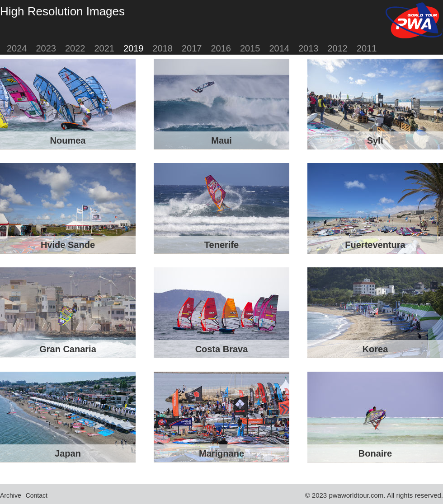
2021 (105, 48)
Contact (37, 495)
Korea (375, 349)
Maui (221, 140)
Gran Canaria (68, 349)
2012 (338, 48)
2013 (309, 48)
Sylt (375, 140)
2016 (221, 48)
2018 (163, 48)
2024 (17, 48)
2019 (134, 48)
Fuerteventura (375, 245)
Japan (68, 453)
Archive (11, 495)
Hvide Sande (68, 245)
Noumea (68, 140)
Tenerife (221, 245)
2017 (192, 48)
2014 (280, 48)
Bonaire (375, 453)
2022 (75, 48)
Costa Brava (222, 349)
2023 (46, 48)
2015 (250, 48)
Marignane (221, 453)
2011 (367, 48)
